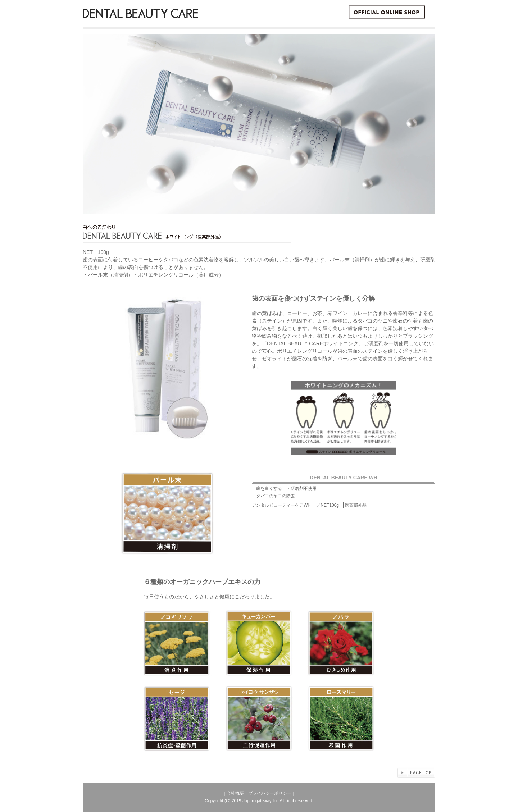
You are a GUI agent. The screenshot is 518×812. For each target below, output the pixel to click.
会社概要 (235, 793)
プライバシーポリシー (270, 793)
